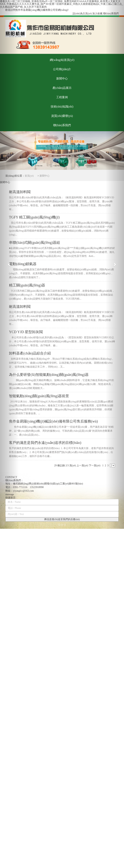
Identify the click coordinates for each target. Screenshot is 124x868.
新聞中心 (45, 176)
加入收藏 (97, 14)
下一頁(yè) (95, 465)
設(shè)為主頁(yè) (82, 14)
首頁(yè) (29, 176)
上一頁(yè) (82, 465)
